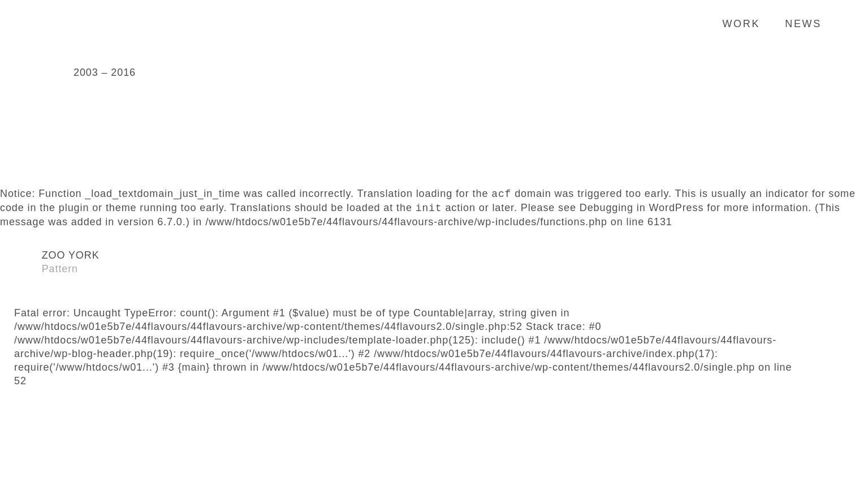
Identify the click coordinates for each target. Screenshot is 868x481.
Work (741, 24)
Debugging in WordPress (642, 208)
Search (843, 23)
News (803, 24)
